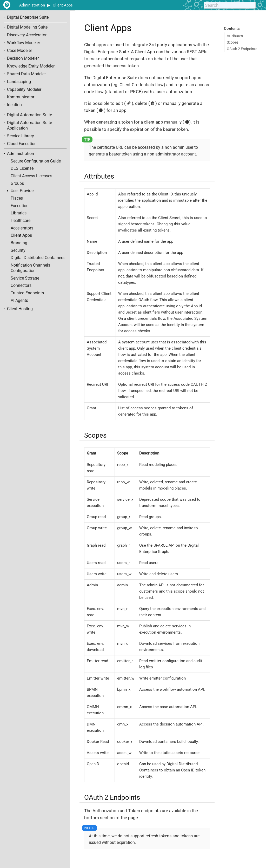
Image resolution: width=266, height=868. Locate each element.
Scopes (233, 42)
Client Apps (63, 5)
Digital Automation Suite (29, 115)
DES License (22, 168)
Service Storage (25, 278)
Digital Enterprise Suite (28, 17)
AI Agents (19, 301)
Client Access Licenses (31, 176)
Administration (32, 5)
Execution (20, 206)
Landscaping (19, 82)
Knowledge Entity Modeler (31, 66)
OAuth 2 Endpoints (242, 49)
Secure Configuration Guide (36, 161)
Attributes (235, 36)
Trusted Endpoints (27, 293)
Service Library (21, 136)
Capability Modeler (24, 90)
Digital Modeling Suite (27, 27)
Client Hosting (20, 309)
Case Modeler (19, 51)
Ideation (14, 105)
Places (17, 198)
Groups (17, 184)
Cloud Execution (22, 144)
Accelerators (22, 228)
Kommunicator (21, 97)
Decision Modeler (23, 58)
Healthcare (21, 221)
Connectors (21, 286)
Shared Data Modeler (26, 74)
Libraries (19, 213)
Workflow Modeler (24, 43)
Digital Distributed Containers (38, 258)
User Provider (23, 191)
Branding (19, 243)
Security (18, 250)
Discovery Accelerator (27, 35)
